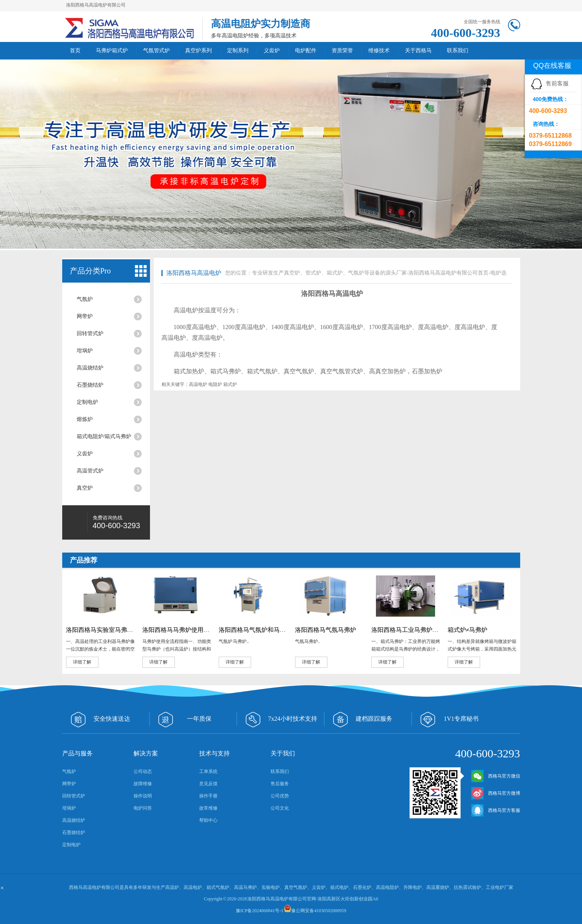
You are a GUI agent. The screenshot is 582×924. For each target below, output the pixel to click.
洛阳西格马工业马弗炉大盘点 (411, 630)
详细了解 (82, 662)
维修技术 (379, 51)
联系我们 (458, 51)
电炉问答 (143, 808)
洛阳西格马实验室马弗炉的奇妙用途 (115, 630)
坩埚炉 (85, 351)
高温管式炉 (90, 471)
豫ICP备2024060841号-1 (260, 911)
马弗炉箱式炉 (112, 51)
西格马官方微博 (496, 793)
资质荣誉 (342, 51)
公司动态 (143, 771)
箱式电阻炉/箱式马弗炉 (104, 436)
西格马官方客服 (496, 810)
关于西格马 (418, 51)
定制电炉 (87, 402)
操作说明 (143, 796)
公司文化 (280, 808)
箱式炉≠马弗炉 (468, 630)
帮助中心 (208, 820)
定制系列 (238, 51)
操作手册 (208, 796)
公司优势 (280, 796)
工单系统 (208, 771)
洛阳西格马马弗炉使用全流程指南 (188, 630)
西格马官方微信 (496, 776)
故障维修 (143, 784)
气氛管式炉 (156, 51)
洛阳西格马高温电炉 (194, 273)
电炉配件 (306, 51)
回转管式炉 (90, 333)
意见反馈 (208, 784)
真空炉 (85, 488)
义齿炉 (272, 51)
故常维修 (208, 808)
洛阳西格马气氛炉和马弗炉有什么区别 (271, 630)
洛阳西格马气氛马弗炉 (326, 630)
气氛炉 (85, 299)
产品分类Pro (90, 271)
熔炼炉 (85, 419)
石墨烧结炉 (90, 385)
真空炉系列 (198, 51)
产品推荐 (84, 560)
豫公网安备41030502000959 (319, 911)
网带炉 (85, 316)
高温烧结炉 (90, 368)
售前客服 (550, 83)
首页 (75, 51)
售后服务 (280, 784)
